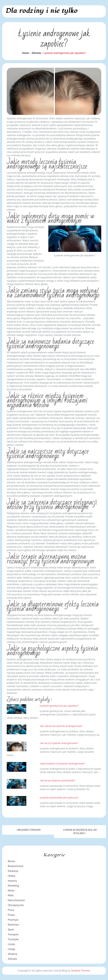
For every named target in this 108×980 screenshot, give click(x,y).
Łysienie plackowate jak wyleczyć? (59, 798)
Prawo (11, 915)
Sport (11, 930)
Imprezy (12, 881)
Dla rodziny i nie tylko (41, 11)
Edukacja (13, 871)
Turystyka (13, 939)
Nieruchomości (16, 900)
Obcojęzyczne (16, 905)
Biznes (11, 861)
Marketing (13, 886)
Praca (11, 910)
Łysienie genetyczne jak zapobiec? (59, 706)
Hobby (12, 876)
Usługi (11, 949)
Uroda (11, 944)
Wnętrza (13, 954)
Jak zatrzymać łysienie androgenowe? (61, 726)
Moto (11, 895)
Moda (11, 891)
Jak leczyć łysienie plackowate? (58, 781)
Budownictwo (16, 866)
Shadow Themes (81, 971)
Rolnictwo (13, 925)
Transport (13, 934)
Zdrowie (12, 959)
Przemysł (13, 920)
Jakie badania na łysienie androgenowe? (62, 764)
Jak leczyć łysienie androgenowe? (59, 743)
